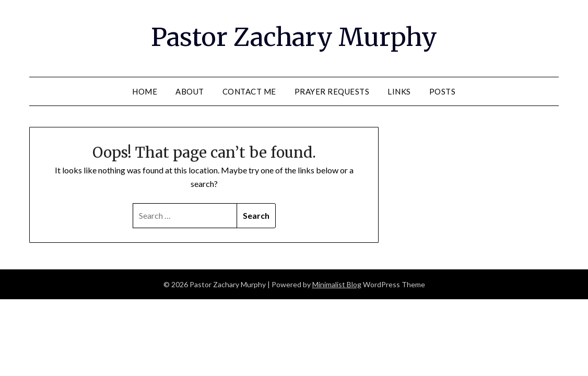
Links (399, 91)
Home (145, 91)
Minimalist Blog (337, 284)
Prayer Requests (332, 91)
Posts (443, 91)
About (190, 91)
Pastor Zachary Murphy (294, 37)
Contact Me (249, 91)
